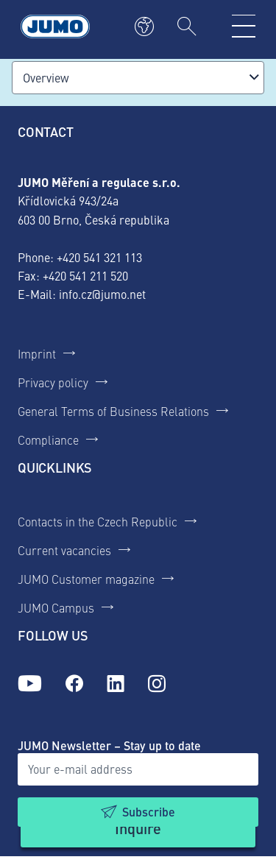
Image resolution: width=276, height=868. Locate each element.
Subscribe (149, 812)
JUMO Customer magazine (86, 579)
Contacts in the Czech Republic (98, 521)
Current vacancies (64, 550)
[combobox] (138, 78)
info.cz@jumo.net (102, 294)
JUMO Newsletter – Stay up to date (109, 745)
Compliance (48, 440)
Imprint (37, 353)
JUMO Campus (56, 607)
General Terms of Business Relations (113, 411)
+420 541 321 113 (99, 257)
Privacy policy (53, 382)
